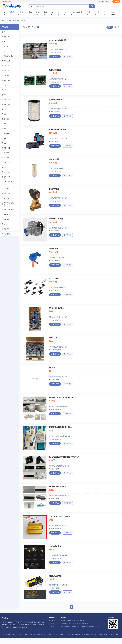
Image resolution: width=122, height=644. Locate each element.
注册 (103, 1)
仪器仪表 (10, 134)
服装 (10, 124)
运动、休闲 (10, 177)
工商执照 (100, 641)
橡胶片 (24, 20)
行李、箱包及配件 (10, 210)
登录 (99, 1)
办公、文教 (10, 100)
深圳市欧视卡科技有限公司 (58, 531)
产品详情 (67, 57)
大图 (117, 27)
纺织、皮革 (10, 37)
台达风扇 (52, 371)
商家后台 (52, 632)
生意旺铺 (21, 14)
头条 (58, 14)
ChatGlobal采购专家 (77, 14)
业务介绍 (27, 641)
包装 (10, 85)
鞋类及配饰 (10, 194)
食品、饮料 (10, 148)
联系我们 (44, 641)
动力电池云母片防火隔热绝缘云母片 (61, 401)
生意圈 (65, 14)
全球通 (45, 14)
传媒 (10, 90)
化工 (10, 32)
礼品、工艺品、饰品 (10, 183)
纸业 (10, 52)
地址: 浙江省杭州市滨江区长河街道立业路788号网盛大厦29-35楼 (80, 632)
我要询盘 (55, 57)
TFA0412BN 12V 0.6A (57, 311)
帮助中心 (52, 626)
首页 (4, 14)
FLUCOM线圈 (54, 281)
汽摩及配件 (10, 61)
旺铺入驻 (52, 629)
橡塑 (18, 20)
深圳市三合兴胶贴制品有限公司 (60, 410)
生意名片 (30, 14)
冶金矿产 (10, 71)
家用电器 (10, 119)
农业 (10, 42)
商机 (52, 14)
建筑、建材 (10, 105)
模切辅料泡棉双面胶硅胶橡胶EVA (60, 431)
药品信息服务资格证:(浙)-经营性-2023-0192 (66, 641)
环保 (10, 110)
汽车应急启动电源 (55, 582)
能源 (10, 168)
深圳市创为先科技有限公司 (58, 320)
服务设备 (10, 198)
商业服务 (10, 189)
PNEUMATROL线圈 (56, 221)
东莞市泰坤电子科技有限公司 (59, 561)
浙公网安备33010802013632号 (88, 641)
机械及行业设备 (10, 56)
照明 (10, 129)
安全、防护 (10, 80)
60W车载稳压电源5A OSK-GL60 (60, 522)
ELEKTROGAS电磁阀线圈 (58, 40)
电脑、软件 (10, 163)
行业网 (89, 14)
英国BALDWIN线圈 (56, 101)
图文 (110, 27)
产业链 (105, 14)
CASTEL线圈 (53, 251)
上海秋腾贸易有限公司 (57, 260)
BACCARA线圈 (54, 191)
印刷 (10, 95)
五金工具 (10, 66)
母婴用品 (10, 229)
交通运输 (10, 76)
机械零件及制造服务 (10, 204)
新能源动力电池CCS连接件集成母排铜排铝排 (64, 461)
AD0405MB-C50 (55, 341)
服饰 (10, 143)
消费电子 (10, 220)
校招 (39, 641)
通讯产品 (10, 158)
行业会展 (97, 14)
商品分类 (12, 14)
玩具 (10, 139)
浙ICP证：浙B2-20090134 (111, 641)
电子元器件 (10, 172)
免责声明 (50, 641)
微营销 (38, 14)
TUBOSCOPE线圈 (55, 70)
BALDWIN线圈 (54, 161)
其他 (10, 224)
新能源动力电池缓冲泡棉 (58, 492)
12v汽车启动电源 (55, 552)
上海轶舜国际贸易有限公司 (58, 49)
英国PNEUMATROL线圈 (57, 131)
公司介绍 (21, 641)
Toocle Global (114, 14)
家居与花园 (10, 215)
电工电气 (10, 47)
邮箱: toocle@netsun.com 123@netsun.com (75, 629)
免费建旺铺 (116, 1)
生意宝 (10, 641)
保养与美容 (10, 234)
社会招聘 (34, 641)
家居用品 (10, 153)
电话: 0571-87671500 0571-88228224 (72, 626)
